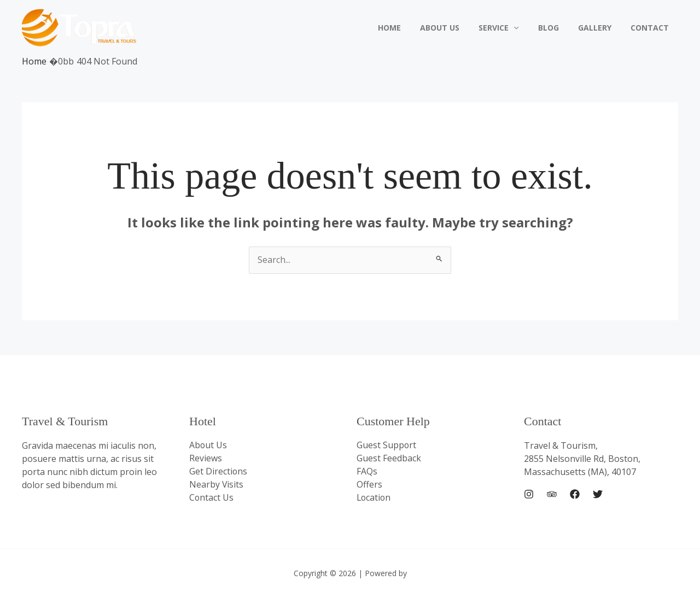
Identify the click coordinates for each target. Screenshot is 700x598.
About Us (457, 28)
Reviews (206, 459)
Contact (651, 28)
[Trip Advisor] (552, 494)
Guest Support (387, 445)
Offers (369, 485)
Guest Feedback (389, 459)
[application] (527, 28)
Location (374, 498)
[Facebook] (575, 494)
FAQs (367, 472)
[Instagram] (529, 494)
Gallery (600, 28)
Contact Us (212, 498)
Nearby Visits (217, 485)
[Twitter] (598, 494)
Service (512, 28)
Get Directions (218, 472)
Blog (558, 28)
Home (411, 28)
